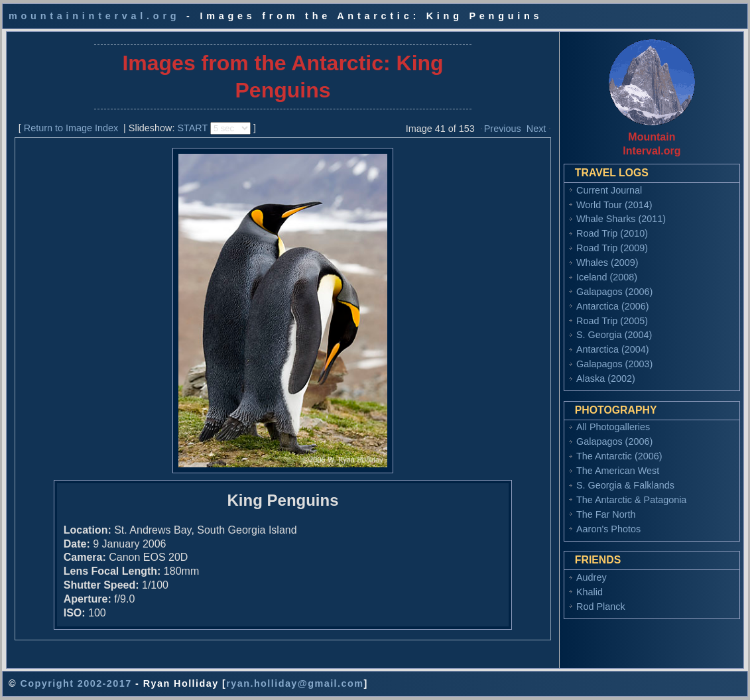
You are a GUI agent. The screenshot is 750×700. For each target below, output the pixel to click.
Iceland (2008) (607, 277)
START (192, 128)
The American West (618, 471)
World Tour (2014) (614, 205)
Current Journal (609, 190)
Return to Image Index (71, 128)
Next (536, 129)
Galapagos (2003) (614, 364)
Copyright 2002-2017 (76, 683)
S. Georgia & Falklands (625, 485)
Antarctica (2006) (613, 306)
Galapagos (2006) (614, 292)
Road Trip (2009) (612, 248)
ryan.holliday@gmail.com (295, 683)
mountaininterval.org (94, 16)
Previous (503, 129)
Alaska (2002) (606, 379)
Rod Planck (601, 607)
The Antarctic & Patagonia (631, 500)
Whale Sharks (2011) (621, 219)
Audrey (592, 577)
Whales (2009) (607, 262)
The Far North (606, 514)
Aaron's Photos (608, 529)
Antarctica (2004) (613, 349)
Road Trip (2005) (612, 321)
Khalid (590, 592)
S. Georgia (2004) (614, 335)
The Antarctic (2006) (619, 456)
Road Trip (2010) (612, 233)
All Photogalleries (613, 427)
